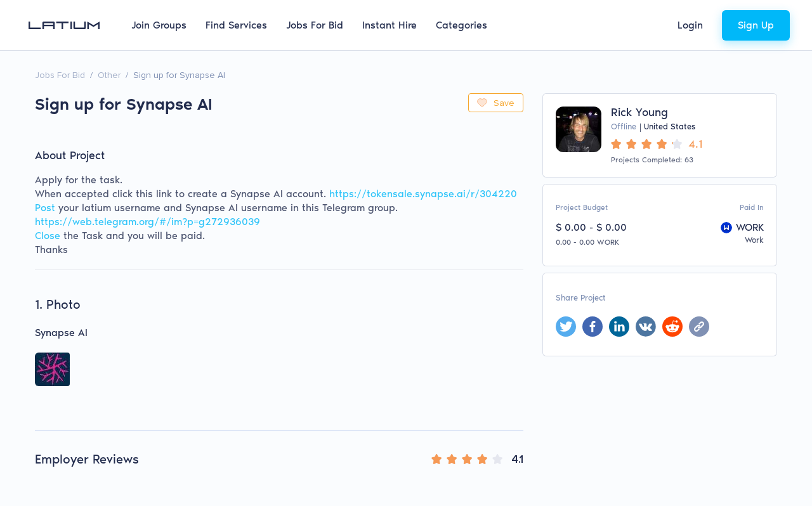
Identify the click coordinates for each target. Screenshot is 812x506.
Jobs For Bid (315, 25)
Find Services (236, 25)
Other (109, 75)
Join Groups (159, 25)
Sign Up (756, 25)
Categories (462, 25)
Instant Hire (390, 25)
